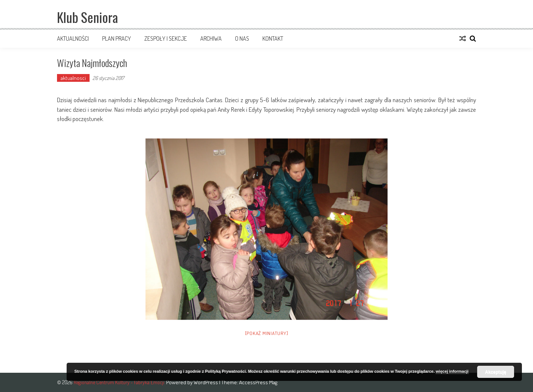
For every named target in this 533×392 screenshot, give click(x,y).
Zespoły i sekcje (166, 38)
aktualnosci (73, 78)
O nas (242, 38)
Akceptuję (495, 372)
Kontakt (273, 38)
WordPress (206, 382)
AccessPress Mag (258, 382)
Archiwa (211, 38)
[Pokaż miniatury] (267, 333)
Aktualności (73, 38)
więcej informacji (452, 371)
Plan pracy (117, 38)
